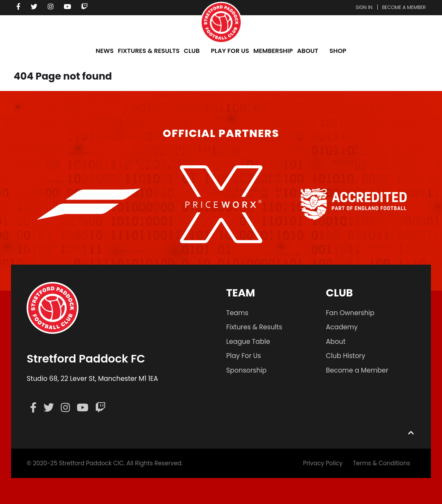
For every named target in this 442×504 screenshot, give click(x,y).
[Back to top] (411, 433)
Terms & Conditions (382, 463)
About (336, 342)
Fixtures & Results (254, 327)
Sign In (364, 7)
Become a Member (357, 370)
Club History (346, 356)
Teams (237, 313)
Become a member (404, 7)
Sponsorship (246, 370)
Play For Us (243, 356)
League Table (248, 342)
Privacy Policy (323, 463)
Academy (342, 327)
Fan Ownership (350, 313)
